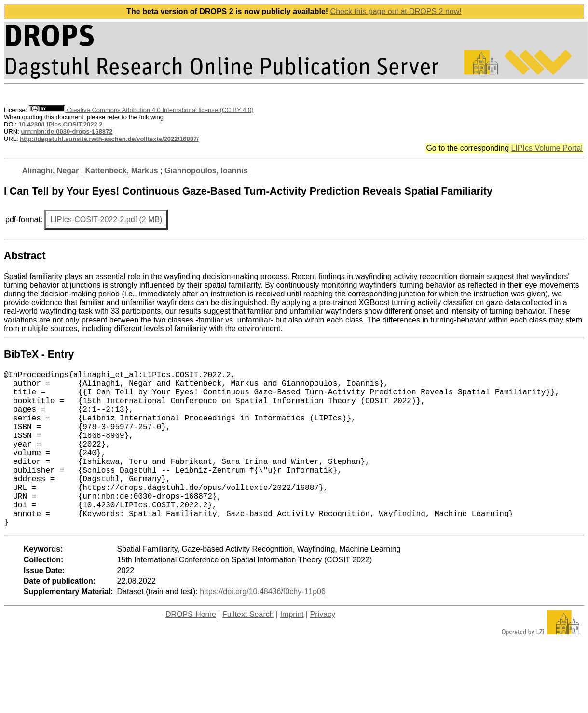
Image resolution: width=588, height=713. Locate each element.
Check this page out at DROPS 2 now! (396, 11)
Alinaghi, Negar (50, 171)
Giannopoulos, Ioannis (206, 171)
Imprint (292, 649)
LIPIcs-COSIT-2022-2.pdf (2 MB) (106, 219)
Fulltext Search (248, 649)
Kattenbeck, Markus (121, 171)
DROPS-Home (191, 649)
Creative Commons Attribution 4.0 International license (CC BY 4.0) (141, 110)
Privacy (323, 649)
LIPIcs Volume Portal (547, 148)
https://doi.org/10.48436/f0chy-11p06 (263, 626)
